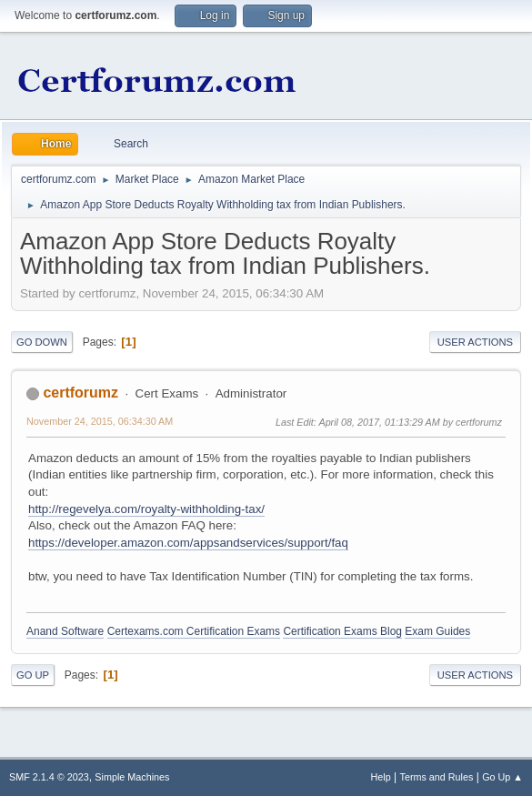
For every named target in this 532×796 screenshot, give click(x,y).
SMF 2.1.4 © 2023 (49, 777)
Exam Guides (437, 631)
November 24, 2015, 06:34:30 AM (100, 421)
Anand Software (65, 631)
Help (381, 777)
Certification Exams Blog (342, 631)
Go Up (33, 675)
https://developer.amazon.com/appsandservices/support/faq (188, 543)
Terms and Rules (437, 777)
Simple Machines (132, 777)
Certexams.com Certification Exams (194, 631)
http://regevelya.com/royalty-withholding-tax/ (146, 509)
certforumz (80, 393)
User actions (475, 342)
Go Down (42, 342)
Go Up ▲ (502, 777)
